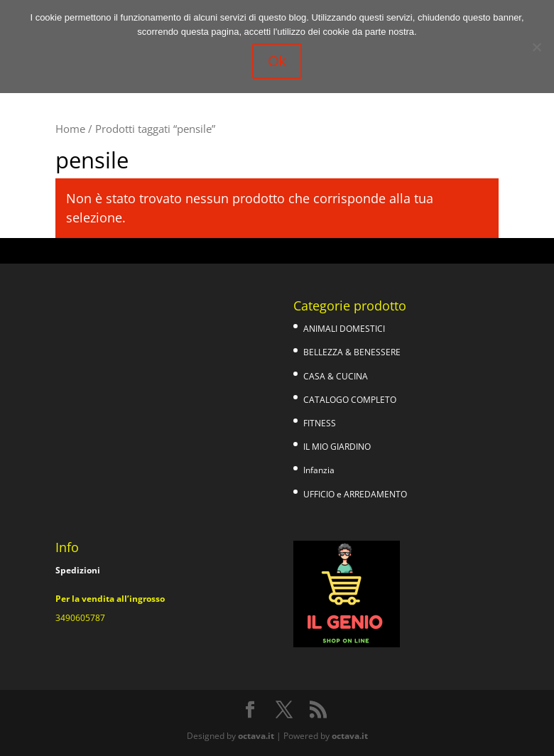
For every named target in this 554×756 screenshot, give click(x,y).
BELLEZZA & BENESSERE (352, 352)
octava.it (256, 736)
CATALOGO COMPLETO (350, 400)
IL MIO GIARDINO (337, 447)
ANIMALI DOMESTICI (344, 329)
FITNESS (320, 423)
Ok (277, 61)
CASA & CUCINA (336, 376)
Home (70, 129)
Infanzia (319, 470)
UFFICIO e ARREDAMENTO (355, 494)
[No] (536, 47)
